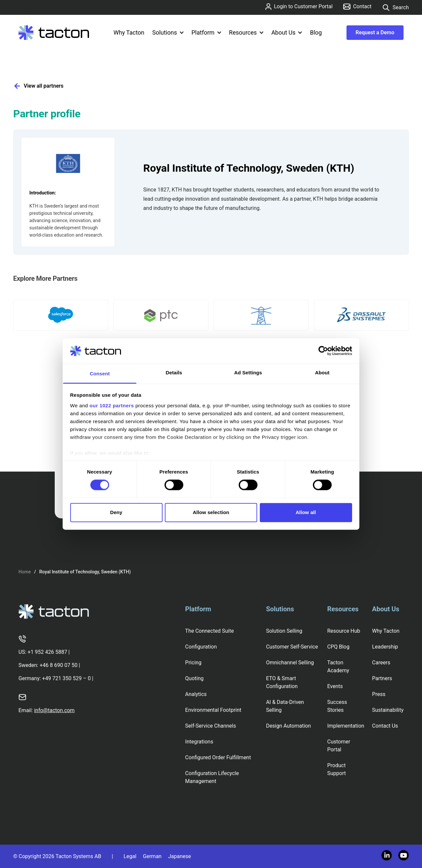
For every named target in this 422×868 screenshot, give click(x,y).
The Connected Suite (210, 631)
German (152, 856)
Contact (357, 6)
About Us (287, 32)
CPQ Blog (338, 647)
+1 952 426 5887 (47, 652)
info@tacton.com (54, 710)
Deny (116, 512)
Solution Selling (284, 631)
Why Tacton (129, 32)
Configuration (201, 647)
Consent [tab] (100, 374)
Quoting (195, 678)
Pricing (194, 663)
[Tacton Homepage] (54, 33)
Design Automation (288, 726)
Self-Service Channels (211, 726)
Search (395, 8)
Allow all (306, 512)
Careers (381, 663)
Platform (206, 32)
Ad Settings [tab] (248, 373)
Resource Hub (344, 631)
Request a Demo (375, 32)
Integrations (199, 742)
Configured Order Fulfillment (218, 757)
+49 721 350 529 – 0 (66, 678)
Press (379, 694)
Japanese (180, 856)
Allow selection (211, 512)
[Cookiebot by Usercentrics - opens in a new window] (323, 351)
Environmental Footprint (213, 710)
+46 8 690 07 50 (59, 665)
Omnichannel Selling (290, 663)
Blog (316, 32)
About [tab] (322, 373)
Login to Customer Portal (299, 7)
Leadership (385, 647)
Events (335, 686)
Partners (382, 678)
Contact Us (385, 726)
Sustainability (388, 710)
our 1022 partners (112, 405)
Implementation (346, 726)
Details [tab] (174, 373)
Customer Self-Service (292, 647)
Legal (130, 856)
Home (25, 572)
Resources (246, 32)
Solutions (168, 32)
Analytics (196, 694)
